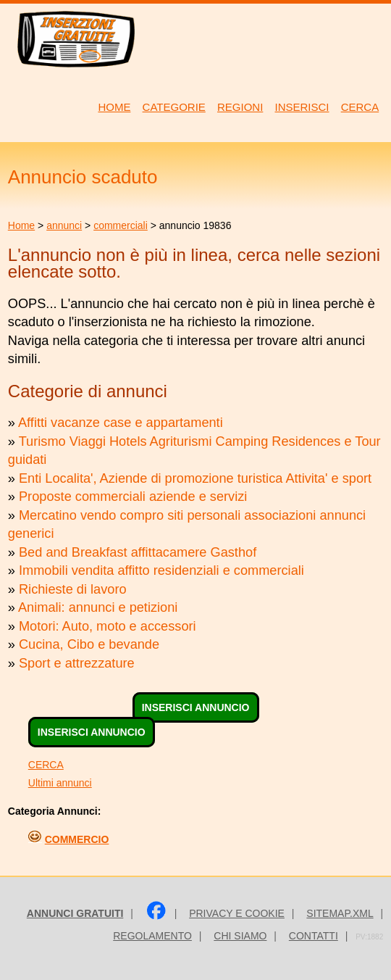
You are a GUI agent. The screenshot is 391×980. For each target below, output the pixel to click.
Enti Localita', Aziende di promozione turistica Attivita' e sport (195, 478)
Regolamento (152, 936)
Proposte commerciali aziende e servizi (133, 497)
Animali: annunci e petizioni (98, 607)
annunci (64, 225)
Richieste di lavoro (73, 589)
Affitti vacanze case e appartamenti (121, 423)
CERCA (46, 765)
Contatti (314, 936)
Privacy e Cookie (237, 913)
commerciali (121, 225)
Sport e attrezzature (77, 663)
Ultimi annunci (60, 783)
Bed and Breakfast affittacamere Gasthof (138, 552)
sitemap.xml (340, 913)
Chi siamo (240, 936)
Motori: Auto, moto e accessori (108, 626)
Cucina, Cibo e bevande (89, 644)
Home (21, 225)
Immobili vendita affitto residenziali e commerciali (161, 570)
